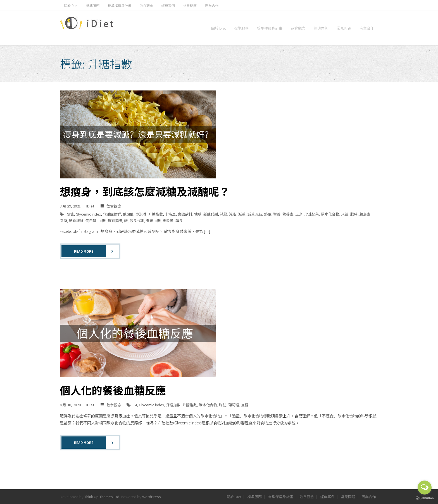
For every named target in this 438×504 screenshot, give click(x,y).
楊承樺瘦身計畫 (120, 5)
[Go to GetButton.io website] (425, 498)
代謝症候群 (112, 214)
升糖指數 (156, 214)
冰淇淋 (141, 214)
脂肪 (63, 220)
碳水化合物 (330, 214)
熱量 (268, 214)
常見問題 (190, 5)
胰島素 (365, 214)
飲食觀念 (146, 5)
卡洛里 (170, 214)
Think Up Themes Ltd (102, 497)
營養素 (288, 214)
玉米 (299, 214)
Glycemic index (88, 214)
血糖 (102, 220)
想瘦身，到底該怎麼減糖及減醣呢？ (145, 191)
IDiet (90, 206)
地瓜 (198, 214)
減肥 (223, 214)
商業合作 (212, 5)
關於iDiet (71, 5)
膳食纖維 (76, 220)
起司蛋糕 (115, 220)
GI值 (70, 214)
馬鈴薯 (168, 220)
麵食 (179, 220)
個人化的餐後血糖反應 (113, 390)
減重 (242, 214)
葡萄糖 (234, 405)
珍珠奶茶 (312, 214)
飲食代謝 (137, 220)
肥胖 (354, 214)
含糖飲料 (185, 214)
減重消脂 (255, 214)
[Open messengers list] (425, 488)
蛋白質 (91, 220)
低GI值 (128, 214)
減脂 (233, 214)
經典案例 (168, 5)
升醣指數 (190, 405)
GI (135, 405)
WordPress (152, 497)
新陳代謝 (211, 214)
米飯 (345, 214)
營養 (277, 214)
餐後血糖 (153, 220)
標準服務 (93, 5)
